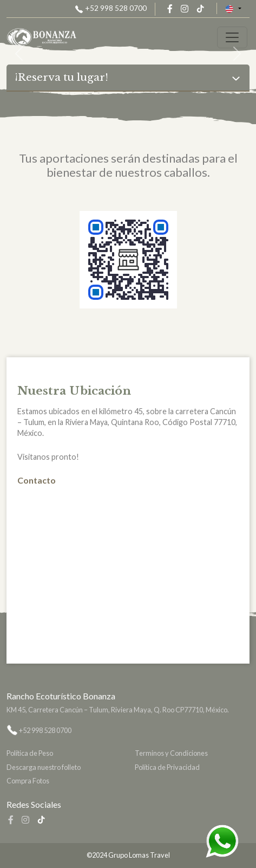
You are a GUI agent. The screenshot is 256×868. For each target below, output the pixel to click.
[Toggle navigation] (232, 37)
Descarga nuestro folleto (44, 767)
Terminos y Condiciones (171, 753)
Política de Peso (30, 753)
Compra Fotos (28, 781)
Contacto (37, 480)
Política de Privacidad (167, 767)
